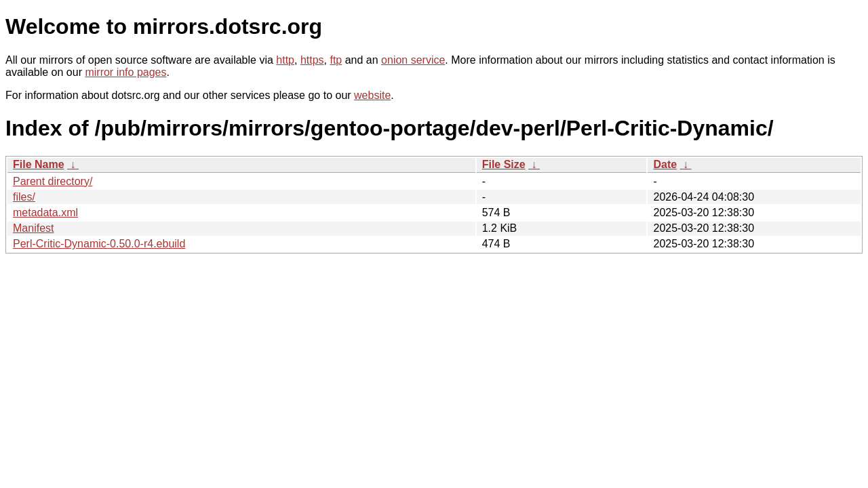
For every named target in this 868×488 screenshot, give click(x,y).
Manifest (33, 228)
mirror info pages (125, 72)
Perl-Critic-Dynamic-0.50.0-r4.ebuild (99, 244)
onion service (413, 60)
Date (665, 164)
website (372, 95)
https (312, 60)
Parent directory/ (53, 181)
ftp (336, 60)
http (285, 60)
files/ (24, 197)
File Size (504, 164)
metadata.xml (45, 212)
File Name (39, 164)
